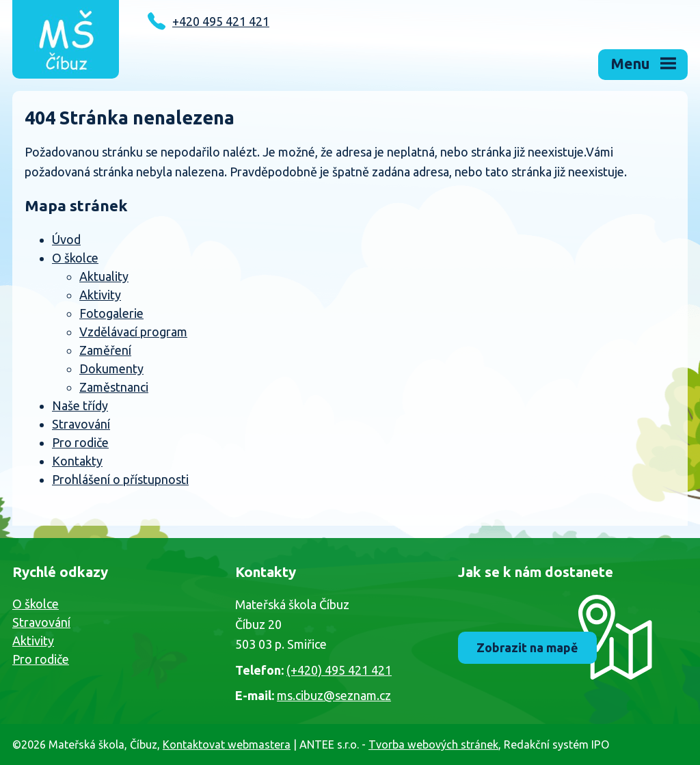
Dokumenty (111, 368)
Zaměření (105, 350)
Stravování (81, 424)
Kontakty (77, 461)
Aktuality (104, 276)
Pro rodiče (80, 442)
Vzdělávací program (133, 332)
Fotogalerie (111, 313)
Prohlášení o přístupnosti (120, 479)
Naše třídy (80, 405)
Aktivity (100, 295)
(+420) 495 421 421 (339, 670)
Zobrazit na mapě (527, 647)
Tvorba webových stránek (433, 744)
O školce (75, 258)
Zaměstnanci (114, 387)
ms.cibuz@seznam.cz (334, 695)
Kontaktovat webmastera (227, 744)
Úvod (66, 239)
